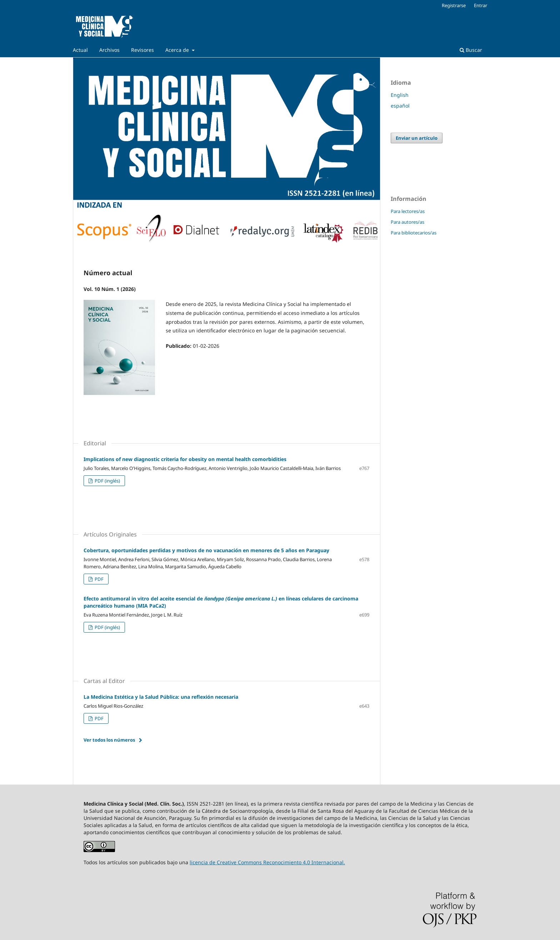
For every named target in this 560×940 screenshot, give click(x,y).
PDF (99, 579)
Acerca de (178, 50)
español (400, 106)
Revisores (142, 50)
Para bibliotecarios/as (414, 233)
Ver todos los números (109, 740)
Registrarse (454, 5)
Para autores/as (407, 222)
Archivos (109, 50)
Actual (80, 50)
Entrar (481, 5)
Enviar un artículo (417, 138)
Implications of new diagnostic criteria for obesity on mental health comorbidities (185, 459)
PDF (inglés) (107, 481)
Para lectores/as (408, 211)
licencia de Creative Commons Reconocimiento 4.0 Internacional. (267, 862)
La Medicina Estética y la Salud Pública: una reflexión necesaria (161, 697)
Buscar (471, 50)
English (400, 95)
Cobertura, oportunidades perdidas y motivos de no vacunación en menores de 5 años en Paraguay (206, 550)
